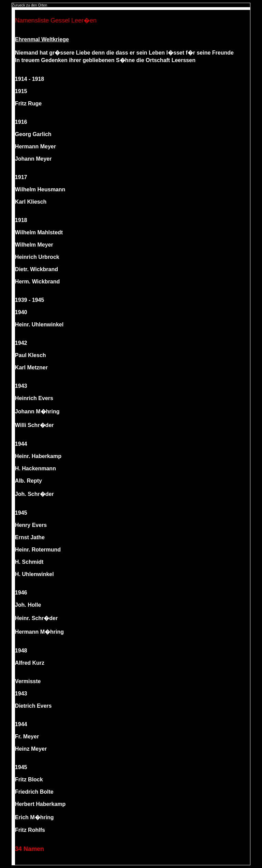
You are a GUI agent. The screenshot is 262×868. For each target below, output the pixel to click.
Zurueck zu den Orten (30, 5)
